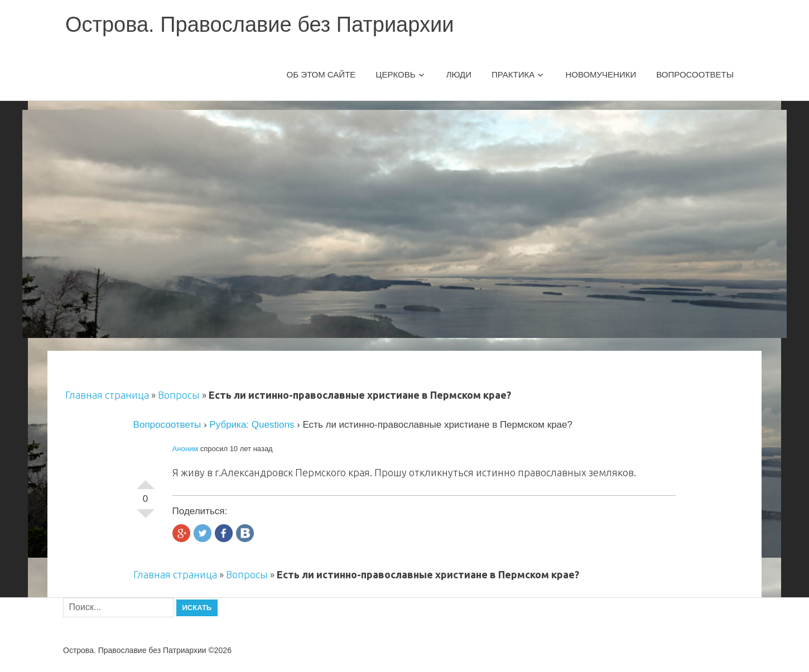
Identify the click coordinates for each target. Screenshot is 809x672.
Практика (513, 74)
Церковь (395, 74)
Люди (459, 74)
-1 (146, 518)
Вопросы (179, 395)
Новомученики (601, 74)
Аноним (185, 449)
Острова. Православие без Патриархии (259, 25)
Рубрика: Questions (252, 425)
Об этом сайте (321, 74)
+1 (146, 480)
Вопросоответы (695, 74)
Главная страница (107, 395)
